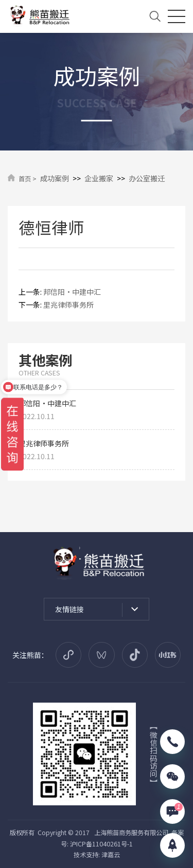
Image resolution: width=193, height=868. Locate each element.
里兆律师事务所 (68, 305)
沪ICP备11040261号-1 (101, 844)
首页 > (28, 179)
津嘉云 (111, 855)
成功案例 (55, 178)
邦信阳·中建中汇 (72, 292)
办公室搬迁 (147, 178)
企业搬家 (99, 178)
